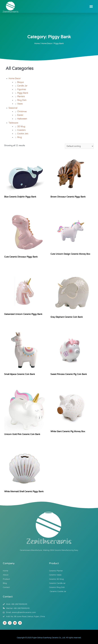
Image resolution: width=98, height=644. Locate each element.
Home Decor (47, 43)
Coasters (21, 130)
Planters (21, 97)
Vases (20, 104)
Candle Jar (22, 86)
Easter (20, 115)
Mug (20, 137)
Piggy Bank (23, 93)
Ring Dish (22, 100)
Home (37, 43)
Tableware (13, 123)
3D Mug (21, 127)
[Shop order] (79, 146)
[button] (91, 6)
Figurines (22, 89)
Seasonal (13, 108)
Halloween (22, 119)
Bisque (21, 82)
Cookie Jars (23, 134)
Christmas (22, 112)
